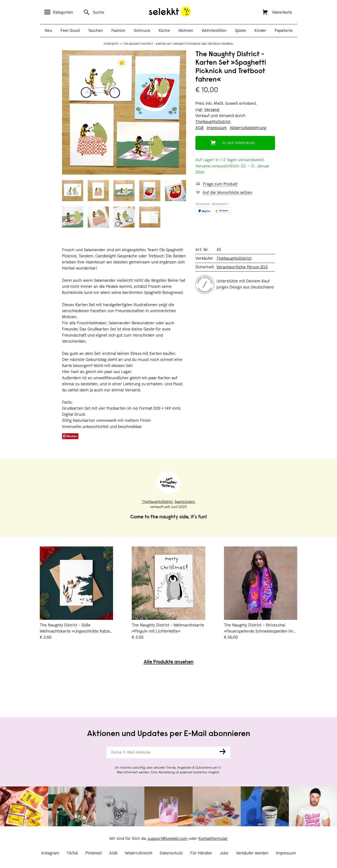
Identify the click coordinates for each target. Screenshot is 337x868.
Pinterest (94, 853)
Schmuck (142, 31)
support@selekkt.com (168, 839)
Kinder (260, 31)
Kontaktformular (213, 839)
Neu (48, 31)
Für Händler (201, 853)
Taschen (95, 31)
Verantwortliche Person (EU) (242, 267)
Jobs (224, 853)
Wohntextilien (214, 31)
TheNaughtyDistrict (213, 122)
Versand (212, 110)
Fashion (118, 31)
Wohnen (186, 31)
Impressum (286, 853)
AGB (113, 853)
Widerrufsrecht (139, 853)
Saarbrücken (185, 502)
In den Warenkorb (239, 143)
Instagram (50, 853)
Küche (164, 31)
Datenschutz (171, 853)
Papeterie (284, 31)
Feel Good (70, 31)
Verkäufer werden (252, 853)
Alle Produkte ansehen (169, 662)
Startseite (111, 44)
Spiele (240, 31)
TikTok (72, 853)
